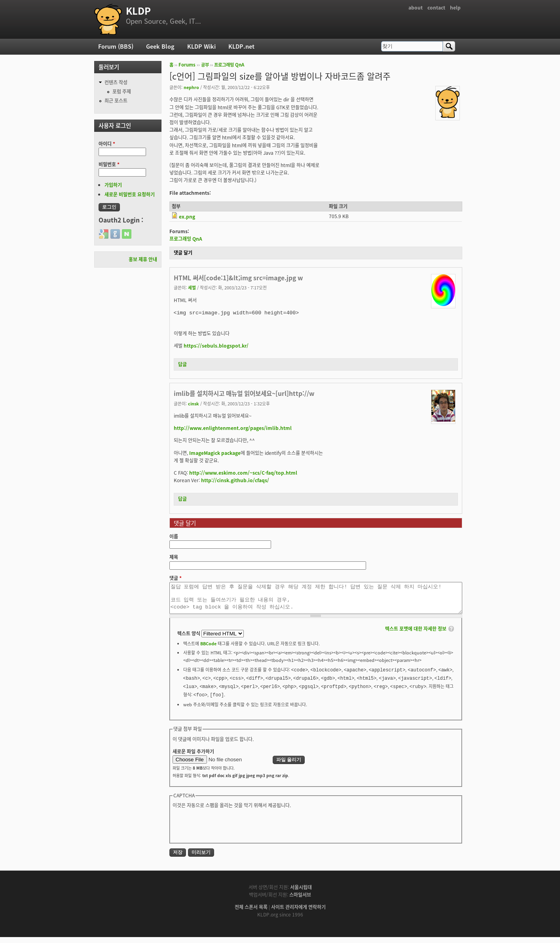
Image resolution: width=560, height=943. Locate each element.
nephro (191, 87)
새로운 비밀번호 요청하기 (130, 194)
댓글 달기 (183, 253)
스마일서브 (300, 901)
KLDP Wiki (201, 46)
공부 (205, 65)
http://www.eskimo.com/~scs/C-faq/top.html (243, 473)
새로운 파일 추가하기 (193, 757)
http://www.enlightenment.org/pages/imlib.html (233, 428)
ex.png (187, 217)
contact (436, 8)
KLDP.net (241, 46)
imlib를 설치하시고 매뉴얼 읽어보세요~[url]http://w (244, 393)
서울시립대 (301, 893)
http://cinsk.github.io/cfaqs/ (235, 480)
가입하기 (113, 185)
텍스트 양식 (189, 639)
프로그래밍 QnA (229, 65)
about (416, 8)
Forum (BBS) (116, 46)
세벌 (192, 287)
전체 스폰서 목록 (251, 913)
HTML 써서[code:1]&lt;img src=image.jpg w (238, 278)
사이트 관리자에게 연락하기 (298, 913)
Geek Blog (160, 46)
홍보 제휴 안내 (143, 259)
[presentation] (233, 831)
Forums (187, 65)
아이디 (107, 144)
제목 (174, 557)
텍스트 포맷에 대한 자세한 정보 (416, 635)
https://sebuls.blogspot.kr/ (216, 346)
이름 (174, 536)
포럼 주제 (122, 91)
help (455, 8)
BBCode (208, 649)
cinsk (194, 403)
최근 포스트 (116, 101)
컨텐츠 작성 (116, 82)
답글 (182, 364)
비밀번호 (109, 164)
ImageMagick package (215, 453)
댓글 (176, 578)
